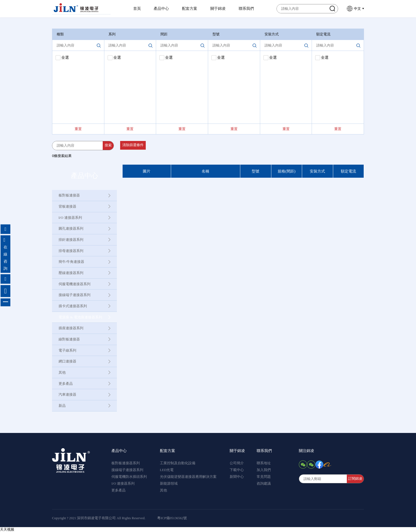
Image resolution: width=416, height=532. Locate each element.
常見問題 (264, 477)
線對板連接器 (69, 339)
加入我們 (264, 470)
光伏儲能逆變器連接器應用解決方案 (188, 477)
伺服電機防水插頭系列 (129, 477)
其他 (62, 372)
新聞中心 (237, 477)
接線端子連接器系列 (75, 295)
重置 (78, 129)
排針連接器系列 (71, 240)
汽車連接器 (67, 394)
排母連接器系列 (71, 251)
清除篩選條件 (133, 145)
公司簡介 (237, 463)
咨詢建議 (264, 484)
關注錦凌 (306, 451)
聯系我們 (246, 8)
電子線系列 (67, 350)
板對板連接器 (69, 195)
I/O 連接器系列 (70, 218)
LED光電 (167, 470)
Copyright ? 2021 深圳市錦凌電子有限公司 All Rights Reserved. (99, 518)
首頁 (137, 8)
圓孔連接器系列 (71, 228)
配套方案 (190, 8)
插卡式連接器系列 (73, 306)
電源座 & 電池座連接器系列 (80, 317)
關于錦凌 (218, 8)
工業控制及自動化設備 (178, 463)
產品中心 (161, 8)
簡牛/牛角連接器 (72, 262)
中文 (357, 9)
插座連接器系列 (71, 328)
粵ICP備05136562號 (172, 518)
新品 (62, 406)
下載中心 (237, 470)
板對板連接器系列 (126, 463)
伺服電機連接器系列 (75, 284)
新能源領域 (169, 484)
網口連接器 (67, 361)
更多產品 (66, 384)
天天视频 (7, 529)
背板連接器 (67, 206)
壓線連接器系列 (71, 273)
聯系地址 (264, 463)
